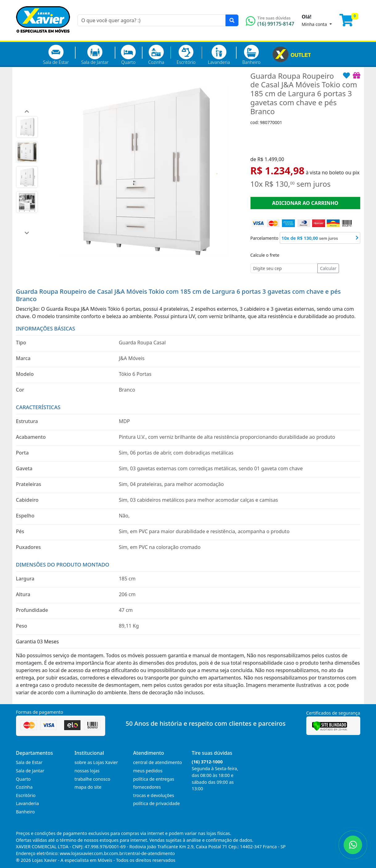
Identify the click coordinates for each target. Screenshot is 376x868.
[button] (27, 112)
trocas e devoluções (154, 795)
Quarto (128, 55)
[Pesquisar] (232, 20)
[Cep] (284, 268)
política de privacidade (157, 803)
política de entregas (154, 779)
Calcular (328, 268)
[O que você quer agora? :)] (152, 20)
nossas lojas (87, 771)
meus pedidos (148, 771)
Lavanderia (219, 55)
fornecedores (147, 787)
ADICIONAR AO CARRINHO (305, 203)
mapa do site (88, 787)
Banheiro (251, 55)
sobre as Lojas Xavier (96, 762)
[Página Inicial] (43, 37)
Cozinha (156, 55)
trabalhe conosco (93, 779)
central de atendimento (158, 762)
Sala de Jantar (95, 55)
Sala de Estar (56, 55)
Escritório (186, 55)
